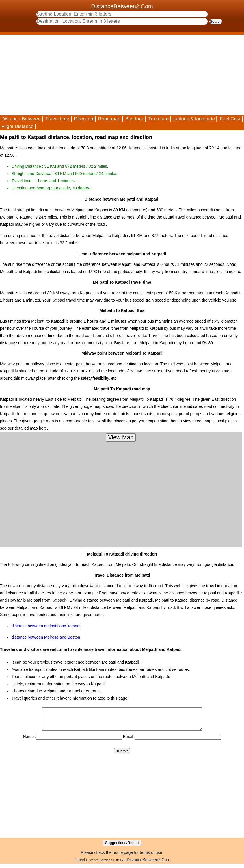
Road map (109, 119)
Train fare (158, 119)
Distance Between (21, 119)
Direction (83, 119)
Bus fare (134, 119)
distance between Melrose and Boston (46, 637)
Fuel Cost (230, 119)
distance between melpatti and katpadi (46, 626)
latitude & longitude (194, 119)
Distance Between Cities (104, 864)
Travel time (57, 119)
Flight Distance (17, 126)
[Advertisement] (122, 75)
